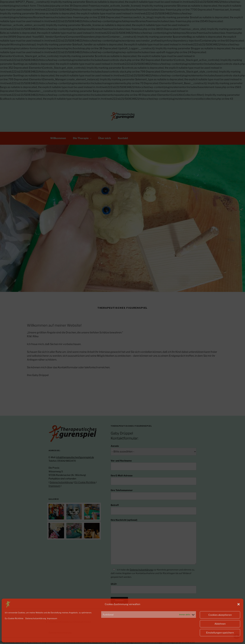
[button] (239, 604)
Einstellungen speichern (220, 633)
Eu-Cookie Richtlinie (14, 618)
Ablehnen (220, 624)
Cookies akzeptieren (220, 615)
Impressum (52, 618)
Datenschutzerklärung (35, 618)
